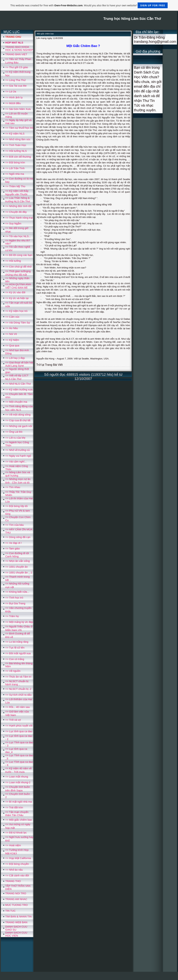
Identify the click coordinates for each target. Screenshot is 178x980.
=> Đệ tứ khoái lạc (16, 832)
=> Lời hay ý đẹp (15, 358)
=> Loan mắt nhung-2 (18, 782)
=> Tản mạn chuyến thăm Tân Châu (17, 814)
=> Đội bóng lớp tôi (16, 506)
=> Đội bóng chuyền (17, 864)
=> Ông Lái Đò (14, 432)
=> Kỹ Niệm (12, 340)
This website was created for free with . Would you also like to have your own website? (89, 5)
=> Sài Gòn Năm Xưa (18, 109)
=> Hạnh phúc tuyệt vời (19, 726)
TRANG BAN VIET (16, 54)
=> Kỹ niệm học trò (16, 311)
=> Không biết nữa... (17, 592)
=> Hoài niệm (13, 845)
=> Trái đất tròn (14, 807)
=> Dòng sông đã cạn (18, 537)
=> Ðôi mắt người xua (18, 653)
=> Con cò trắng (15, 659)
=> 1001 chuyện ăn (17, 567)
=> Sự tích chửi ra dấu (18, 695)
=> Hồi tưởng (13, 261)
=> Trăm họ (12, 616)
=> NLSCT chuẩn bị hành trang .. (17, 683)
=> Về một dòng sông (18, 415)
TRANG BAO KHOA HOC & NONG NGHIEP (19, 48)
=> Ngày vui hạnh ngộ (18, 456)
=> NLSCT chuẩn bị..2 (18, 689)
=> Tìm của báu (14, 525)
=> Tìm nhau (13, 487)
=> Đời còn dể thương (18, 157)
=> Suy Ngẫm (13, 223)
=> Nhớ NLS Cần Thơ (18, 384)
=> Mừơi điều (13, 103)
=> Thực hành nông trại (19, 218)
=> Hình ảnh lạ (14, 97)
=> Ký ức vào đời (15, 292)
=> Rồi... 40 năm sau (18, 707)
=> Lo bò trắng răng (17, 642)
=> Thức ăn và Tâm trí (18, 677)
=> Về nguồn (13, 671)
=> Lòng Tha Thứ (15, 80)
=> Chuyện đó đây (16, 212)
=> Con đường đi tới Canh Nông (17, 555)
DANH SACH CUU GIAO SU (16, 928)
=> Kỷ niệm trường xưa (19, 389)
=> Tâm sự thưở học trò (19, 128)
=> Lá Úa (11, 91)
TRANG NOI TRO (16, 893)
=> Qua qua (12, 345)
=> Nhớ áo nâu (14, 870)
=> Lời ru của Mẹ (15, 438)
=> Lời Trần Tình (15, 168)
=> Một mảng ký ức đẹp (19, 622)
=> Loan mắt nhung (17, 777)
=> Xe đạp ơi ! (14, 543)
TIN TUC (10, 911)
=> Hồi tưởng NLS (16, 151)
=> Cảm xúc (12, 317)
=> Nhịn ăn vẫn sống (17, 561)
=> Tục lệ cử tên (15, 648)
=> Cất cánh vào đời (17, 875)
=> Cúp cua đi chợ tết (18, 420)
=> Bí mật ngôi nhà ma (19, 802)
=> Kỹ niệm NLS (15, 134)
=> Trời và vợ (13, 720)
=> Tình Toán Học (16, 145)
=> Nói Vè (11, 334)
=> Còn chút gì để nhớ (18, 267)
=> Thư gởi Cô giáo (17, 67)
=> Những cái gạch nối (19, 426)
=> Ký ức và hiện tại (17, 298)
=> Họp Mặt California (18, 858)
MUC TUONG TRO (17, 905)
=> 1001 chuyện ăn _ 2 (19, 572)
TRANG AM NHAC (16, 899)
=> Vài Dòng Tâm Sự (18, 322)
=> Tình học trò (14, 598)
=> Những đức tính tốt (18, 206)
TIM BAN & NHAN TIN (18, 916)
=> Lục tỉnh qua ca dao (19, 731)
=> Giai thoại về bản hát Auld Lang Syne (19, 364)
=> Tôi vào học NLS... (18, 236)
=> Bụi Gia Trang (15, 603)
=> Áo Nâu (12, 328)
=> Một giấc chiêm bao (19, 820)
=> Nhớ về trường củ (17, 450)
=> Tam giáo (12, 548)
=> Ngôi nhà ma (15, 174)
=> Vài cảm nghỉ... (16, 462)
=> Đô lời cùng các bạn (19, 255)
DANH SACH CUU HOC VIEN (16, 934)
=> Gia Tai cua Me (16, 86)
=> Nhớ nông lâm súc (18, 139)
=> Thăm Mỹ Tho (15, 186)
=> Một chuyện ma (16, 402)
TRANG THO (13, 881)
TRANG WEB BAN (16, 922)
